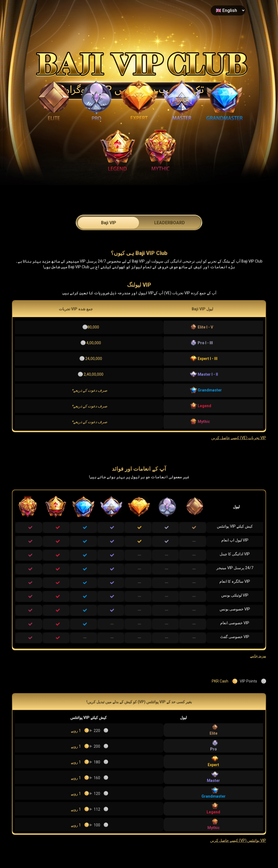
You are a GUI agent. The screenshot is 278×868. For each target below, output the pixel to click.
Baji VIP (109, 238)
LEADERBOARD (170, 238)
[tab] (108, 237)
